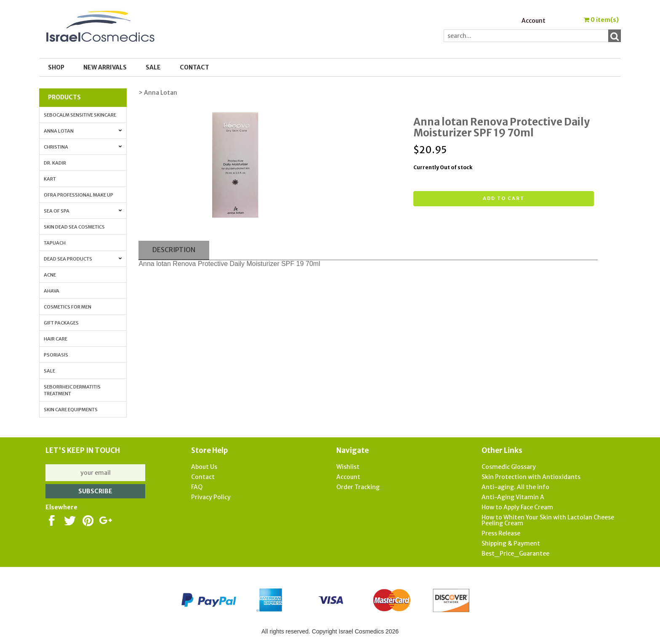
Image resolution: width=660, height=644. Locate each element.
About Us (204, 467)
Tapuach (55, 243)
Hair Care (56, 339)
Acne (50, 275)
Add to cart (504, 198)
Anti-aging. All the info (515, 487)
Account (534, 21)
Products (64, 97)
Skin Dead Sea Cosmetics (74, 227)
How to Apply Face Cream (517, 507)
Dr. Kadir (55, 163)
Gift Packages (61, 323)
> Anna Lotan (158, 93)
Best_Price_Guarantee (515, 554)
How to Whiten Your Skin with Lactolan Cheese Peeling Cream (548, 520)
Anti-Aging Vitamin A (513, 497)
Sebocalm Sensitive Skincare (80, 115)
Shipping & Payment (511, 543)
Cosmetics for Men (68, 307)
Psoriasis (56, 355)
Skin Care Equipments (71, 410)
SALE (153, 67)
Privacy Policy (211, 497)
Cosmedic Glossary (509, 467)
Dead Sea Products (83, 259)
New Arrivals (105, 67)
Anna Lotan (83, 131)
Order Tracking (358, 487)
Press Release (501, 533)
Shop (56, 67)
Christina (83, 147)
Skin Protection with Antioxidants (531, 477)
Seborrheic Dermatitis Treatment (72, 390)
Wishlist (348, 467)
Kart (50, 179)
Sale (49, 371)
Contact (194, 67)
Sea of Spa (83, 211)
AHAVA (52, 291)
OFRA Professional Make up (79, 195)
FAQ (197, 487)
